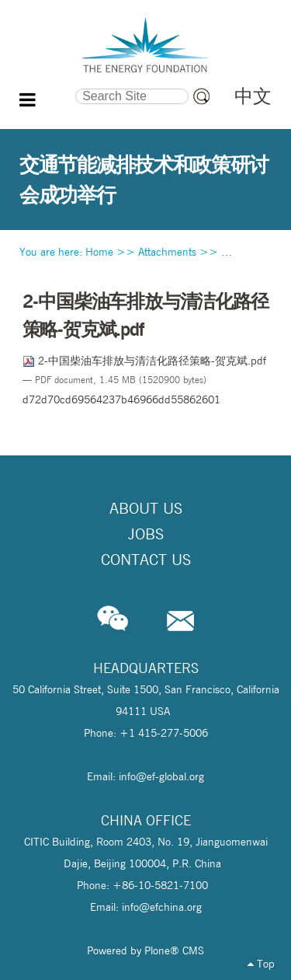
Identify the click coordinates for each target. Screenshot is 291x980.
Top (261, 964)
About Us (146, 508)
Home (99, 252)
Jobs (146, 534)
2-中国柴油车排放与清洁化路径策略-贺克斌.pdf (144, 361)
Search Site (47, 86)
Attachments (167, 252)
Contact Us (146, 560)
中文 (253, 96)
